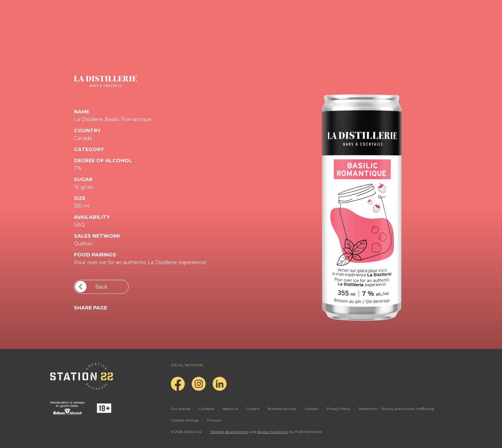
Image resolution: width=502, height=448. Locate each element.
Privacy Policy (338, 409)
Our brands (181, 409)
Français (214, 420)
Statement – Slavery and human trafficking (396, 409)
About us (230, 409)
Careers (253, 409)
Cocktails (206, 409)
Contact (311, 409)
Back (91, 287)
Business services (282, 409)
